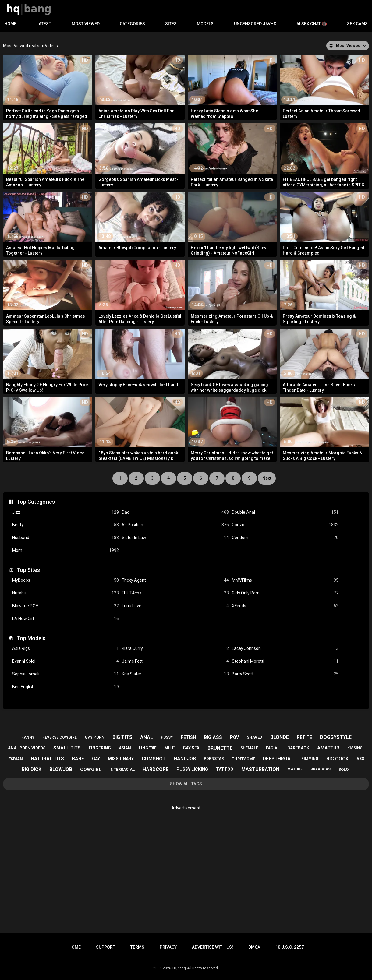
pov (234, 737)
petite (304, 737)
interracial (122, 769)
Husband (66, 538)
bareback (298, 748)
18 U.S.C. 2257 (290, 947)
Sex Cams (357, 24)
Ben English (66, 687)
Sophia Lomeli (66, 674)
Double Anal (285, 512)
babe (78, 759)
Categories (132, 24)
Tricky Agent (175, 580)
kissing (355, 748)
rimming (310, 759)
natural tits (47, 759)
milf (170, 748)
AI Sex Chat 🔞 (312, 24)
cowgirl (91, 770)
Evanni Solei (66, 661)
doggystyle (336, 737)
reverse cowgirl (60, 737)
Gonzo (285, 525)
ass (360, 759)
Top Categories (36, 502)
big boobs (321, 769)
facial (273, 748)
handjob (185, 759)
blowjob (61, 769)
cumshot (154, 759)
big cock (337, 759)
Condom (285, 538)
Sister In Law (175, 538)
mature (295, 769)
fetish (188, 737)
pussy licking (192, 769)
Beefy (66, 525)
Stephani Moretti (285, 661)
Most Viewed (86, 24)
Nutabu (66, 593)
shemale (249, 748)
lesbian (15, 759)
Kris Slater (175, 674)
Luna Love (175, 606)
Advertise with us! (213, 947)
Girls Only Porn (285, 593)
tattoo (225, 769)
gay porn (95, 737)
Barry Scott (285, 674)
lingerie (148, 748)
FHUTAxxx (175, 593)
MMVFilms (285, 580)
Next (267, 478)
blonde (280, 737)
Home (10, 24)
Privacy (168, 947)
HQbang (179, 968)
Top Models (31, 638)
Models (205, 24)
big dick (32, 769)
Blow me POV (66, 606)
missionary (121, 759)
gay (96, 759)
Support (106, 947)
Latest (44, 24)
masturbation (260, 769)
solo (344, 769)
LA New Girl (66, 619)
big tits (122, 737)
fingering (100, 748)
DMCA (254, 947)
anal (147, 737)
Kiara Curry (175, 649)
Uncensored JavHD (255, 24)
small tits (67, 748)
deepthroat (278, 759)
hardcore (156, 769)
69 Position (175, 525)
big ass (213, 737)
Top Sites (28, 570)
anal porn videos (27, 748)
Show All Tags (186, 784)
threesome (243, 759)
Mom (66, 550)
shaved (255, 737)
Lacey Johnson (285, 649)
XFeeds (285, 606)
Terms (137, 947)
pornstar (214, 759)
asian (125, 748)
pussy (167, 737)
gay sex (191, 748)
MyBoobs (66, 580)
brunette (220, 748)
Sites (171, 24)
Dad (175, 512)
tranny (27, 737)
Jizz (66, 512)
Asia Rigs (66, 649)
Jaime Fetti (175, 661)
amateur (328, 748)
